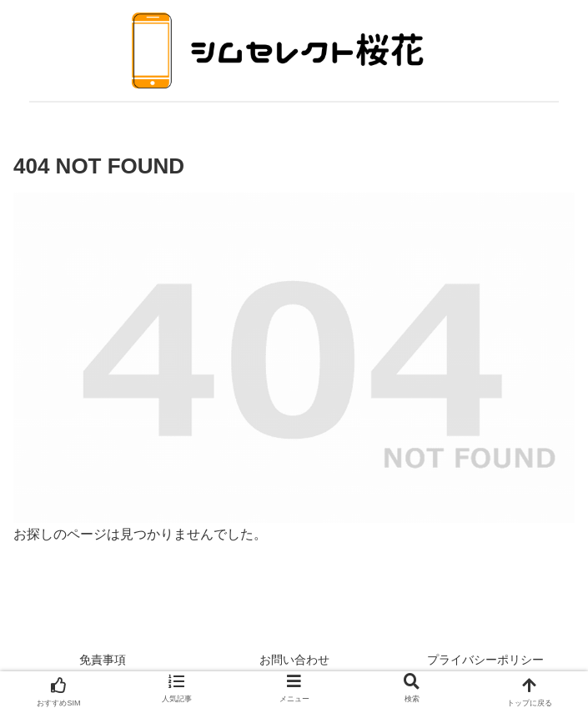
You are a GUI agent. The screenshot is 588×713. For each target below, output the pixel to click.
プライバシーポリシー (485, 660)
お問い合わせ (294, 660)
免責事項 (103, 660)
